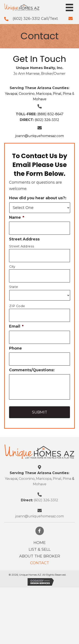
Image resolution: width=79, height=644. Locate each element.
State (14, 287)
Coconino (27, 94)
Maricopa (44, 94)
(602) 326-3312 (27, 19)
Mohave (40, 99)
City (12, 267)
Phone (15, 348)
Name (17, 217)
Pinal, (57, 94)
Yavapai (11, 94)
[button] (40, 531)
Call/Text (50, 19)
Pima (67, 94)
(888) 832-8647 (50, 114)
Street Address (24, 239)
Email (16, 326)
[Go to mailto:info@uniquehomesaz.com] (71, 18)
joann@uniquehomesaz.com (39, 136)
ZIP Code (17, 306)
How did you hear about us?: (38, 198)
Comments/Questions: (32, 370)
